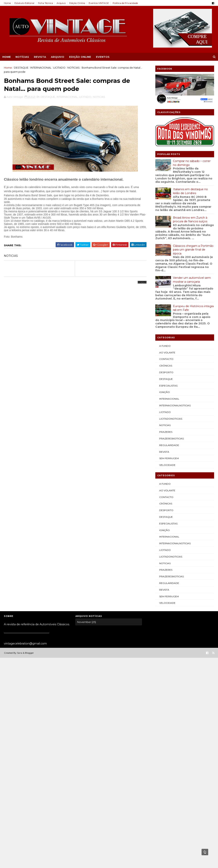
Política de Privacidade (125, 3)
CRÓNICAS (166, 366)
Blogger (29, 653)
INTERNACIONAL (41, 68)
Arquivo (61, 3)
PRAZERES (166, 432)
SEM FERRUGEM (169, 458)
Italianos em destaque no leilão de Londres (190, 191)
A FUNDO (165, 346)
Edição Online (77, 3)
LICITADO (59, 68)
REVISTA (40, 57)
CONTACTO (166, 359)
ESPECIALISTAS (168, 386)
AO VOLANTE (167, 353)
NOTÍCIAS (22, 57)
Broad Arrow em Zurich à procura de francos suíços (190, 220)
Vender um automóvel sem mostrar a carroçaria (192, 280)
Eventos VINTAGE (99, 3)
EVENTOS (103, 57)
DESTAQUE (21, 68)
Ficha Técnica (45, 3)
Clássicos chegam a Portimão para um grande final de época (193, 250)
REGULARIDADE (169, 445)
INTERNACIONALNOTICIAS (175, 405)
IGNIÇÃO (165, 392)
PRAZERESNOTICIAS (171, 439)
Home (7, 3)
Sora (20, 653)
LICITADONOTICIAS (171, 419)
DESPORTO (166, 372)
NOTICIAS (74, 68)
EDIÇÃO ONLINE (80, 57)
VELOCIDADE (167, 465)
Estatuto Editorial (24, 3)
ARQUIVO (58, 57)
